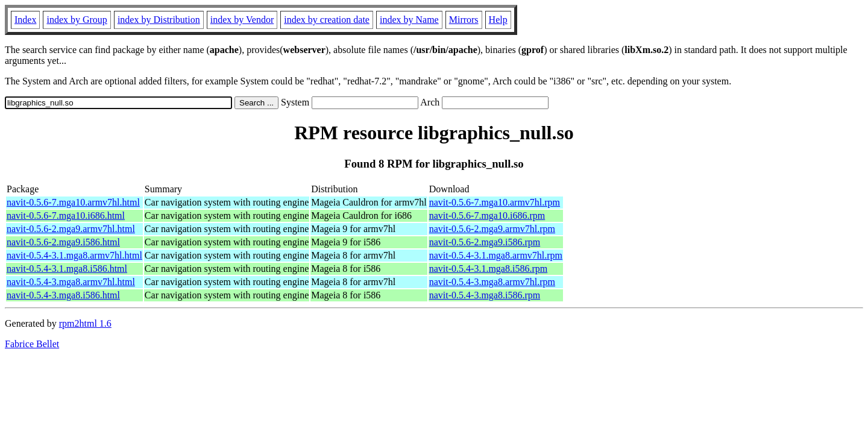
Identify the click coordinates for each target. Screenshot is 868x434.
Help (498, 20)
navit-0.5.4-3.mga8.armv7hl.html (71, 282)
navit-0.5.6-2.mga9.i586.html (63, 242)
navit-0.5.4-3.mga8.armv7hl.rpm (492, 282)
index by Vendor (242, 20)
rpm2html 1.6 (85, 323)
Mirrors (464, 20)
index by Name (409, 20)
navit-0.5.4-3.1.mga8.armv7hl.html (74, 255)
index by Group (77, 20)
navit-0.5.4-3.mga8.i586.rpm (485, 295)
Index (25, 20)
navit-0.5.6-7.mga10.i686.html (66, 215)
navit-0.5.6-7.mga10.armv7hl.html (73, 202)
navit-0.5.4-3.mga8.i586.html (63, 295)
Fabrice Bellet (32, 344)
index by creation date (327, 20)
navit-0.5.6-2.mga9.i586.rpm (485, 242)
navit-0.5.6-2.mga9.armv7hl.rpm (492, 229)
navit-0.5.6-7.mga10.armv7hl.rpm (495, 202)
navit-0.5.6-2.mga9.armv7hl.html (71, 229)
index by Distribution (159, 20)
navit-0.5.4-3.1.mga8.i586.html (67, 269)
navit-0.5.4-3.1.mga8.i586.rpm (488, 269)
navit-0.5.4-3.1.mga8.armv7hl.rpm (496, 255)
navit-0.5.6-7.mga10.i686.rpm (487, 215)
